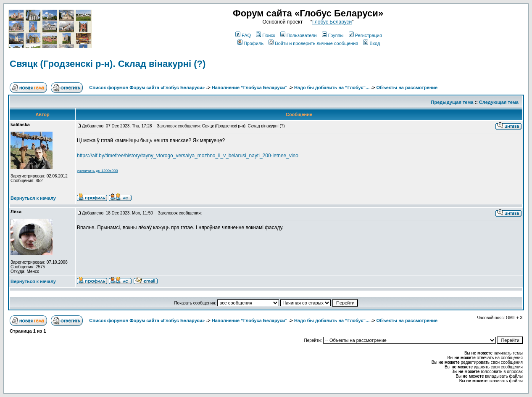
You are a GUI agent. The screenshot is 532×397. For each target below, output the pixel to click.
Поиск (265, 35)
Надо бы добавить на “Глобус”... (332, 87)
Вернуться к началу (33, 198)
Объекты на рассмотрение (407, 87)
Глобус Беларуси (332, 22)
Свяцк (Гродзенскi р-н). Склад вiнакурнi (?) (108, 64)
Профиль (251, 43)
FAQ (243, 35)
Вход (371, 43)
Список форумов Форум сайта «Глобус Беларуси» (147, 87)
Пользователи (299, 35)
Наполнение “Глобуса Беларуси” (250, 87)
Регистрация (365, 35)
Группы (333, 35)
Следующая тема (499, 102)
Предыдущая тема (452, 102)
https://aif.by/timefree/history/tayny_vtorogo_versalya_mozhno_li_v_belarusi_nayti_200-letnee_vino (188, 156)
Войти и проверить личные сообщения (313, 43)
